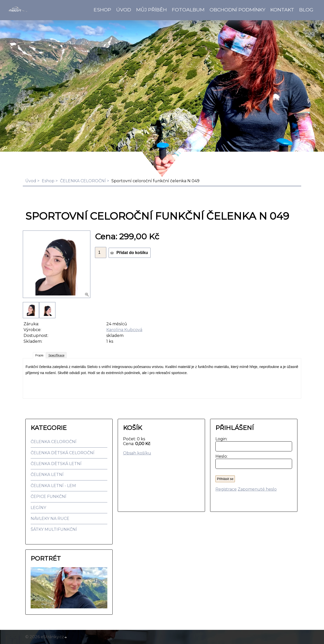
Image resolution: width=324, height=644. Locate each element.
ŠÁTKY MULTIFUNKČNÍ (54, 529)
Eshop (102, 10)
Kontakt (282, 10)
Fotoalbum (188, 10)
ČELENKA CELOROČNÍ (83, 181)
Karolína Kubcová (124, 330)
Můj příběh (151, 10)
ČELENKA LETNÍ (47, 475)
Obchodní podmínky (237, 10)
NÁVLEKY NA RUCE (50, 519)
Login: (220, 439)
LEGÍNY (38, 508)
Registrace (226, 489)
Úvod (124, 10)
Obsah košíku (137, 453)
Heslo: (220, 456)
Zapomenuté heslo (257, 489)
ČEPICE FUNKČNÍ (48, 497)
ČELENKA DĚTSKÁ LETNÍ (56, 464)
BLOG (306, 10)
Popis (39, 355)
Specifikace (56, 355)
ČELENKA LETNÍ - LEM (53, 486)
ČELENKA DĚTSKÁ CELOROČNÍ (63, 453)
